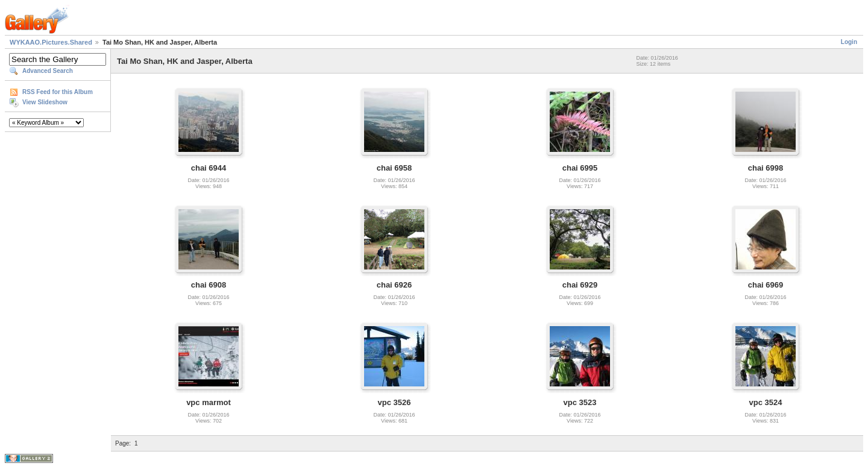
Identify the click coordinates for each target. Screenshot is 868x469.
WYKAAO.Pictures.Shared (51, 42)
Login (849, 42)
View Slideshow (45, 102)
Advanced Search (48, 71)
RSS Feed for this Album (58, 92)
